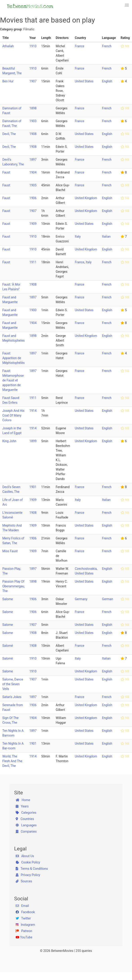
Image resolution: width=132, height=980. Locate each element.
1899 (33, 441)
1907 (33, 81)
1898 (33, 108)
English (107, 81)
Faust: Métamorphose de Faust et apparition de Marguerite (13, 380)
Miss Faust (10, 551)
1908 (33, 134)
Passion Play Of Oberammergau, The (14, 586)
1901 (33, 487)
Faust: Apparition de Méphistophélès (14, 358)
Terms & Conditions (32, 869)
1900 (33, 310)
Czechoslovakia (86, 569)
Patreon (24, 931)
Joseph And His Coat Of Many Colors (13, 415)
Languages (26, 825)
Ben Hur (8, 81)
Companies (26, 831)
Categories (26, 813)
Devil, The (9, 134)
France (79, 46)
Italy (78, 237)
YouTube (24, 937)
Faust (6, 172)
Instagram (25, 925)
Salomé (8, 646)
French (107, 46)
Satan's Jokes (12, 697)
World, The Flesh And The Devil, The (12, 761)
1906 (33, 198)
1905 (33, 185)
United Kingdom (86, 198)
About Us (25, 856)
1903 (33, 121)
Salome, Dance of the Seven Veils (13, 684)
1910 (33, 46)
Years (22, 806)
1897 (33, 160)
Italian (106, 237)
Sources (24, 881)
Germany (81, 599)
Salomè (8, 658)
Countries (25, 819)
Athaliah (8, 46)
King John (9, 441)
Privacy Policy (28, 875)
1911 (33, 262)
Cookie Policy (28, 862)
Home (23, 800)
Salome (8, 599)
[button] (127, 5)
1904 (33, 172)
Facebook (25, 912)
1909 (33, 224)
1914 (33, 411)
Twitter (23, 918)
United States (84, 81)
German (107, 599)
